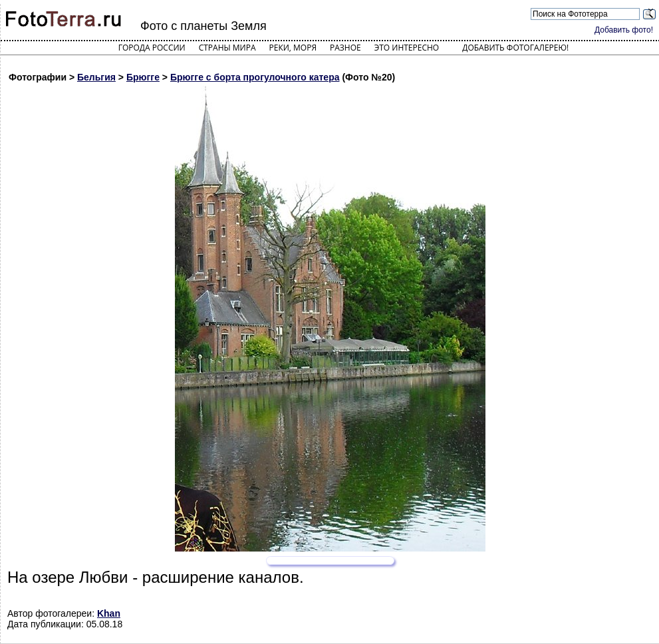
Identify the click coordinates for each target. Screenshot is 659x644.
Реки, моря (293, 48)
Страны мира (227, 48)
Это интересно (407, 48)
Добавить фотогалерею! (515, 48)
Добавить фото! (624, 30)
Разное (345, 48)
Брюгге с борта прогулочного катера (255, 77)
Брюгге (143, 77)
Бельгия (96, 77)
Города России (152, 48)
